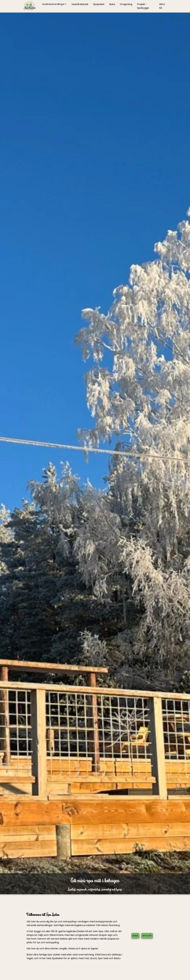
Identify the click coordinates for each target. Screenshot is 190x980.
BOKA (135, 936)
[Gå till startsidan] (30, 6)
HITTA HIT (147, 936)
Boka (112, 4)
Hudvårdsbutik (80, 4)
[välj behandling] (54, 4)
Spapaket (99, 4)
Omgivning (126, 4)
